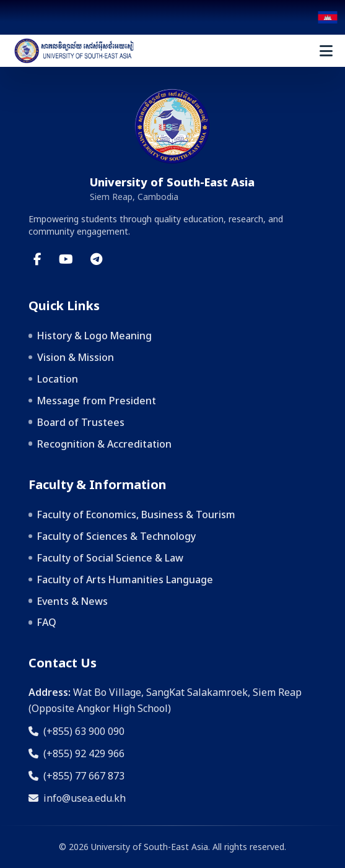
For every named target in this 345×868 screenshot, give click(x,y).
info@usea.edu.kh (77, 798)
